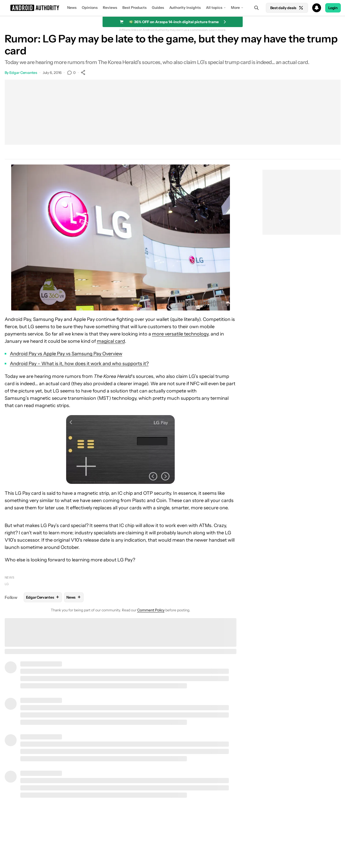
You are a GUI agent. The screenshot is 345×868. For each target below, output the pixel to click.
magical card (111, 341)
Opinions (90, 8)
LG (7, 584)
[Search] (256, 8)
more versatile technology (180, 334)
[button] (172, 8)
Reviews (110, 8)
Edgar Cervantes (23, 73)
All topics (214, 8)
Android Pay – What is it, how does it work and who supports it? (79, 364)
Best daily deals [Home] (287, 8)
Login (333, 8)
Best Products (134, 8)
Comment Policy (151, 610)
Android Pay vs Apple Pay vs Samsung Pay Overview (66, 354)
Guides (158, 8)
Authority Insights (185, 8)
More (235, 8)
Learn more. (218, 30)
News (72, 8)
